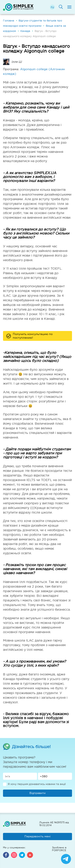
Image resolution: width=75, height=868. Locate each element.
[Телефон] (55, 776)
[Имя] (20, 776)
